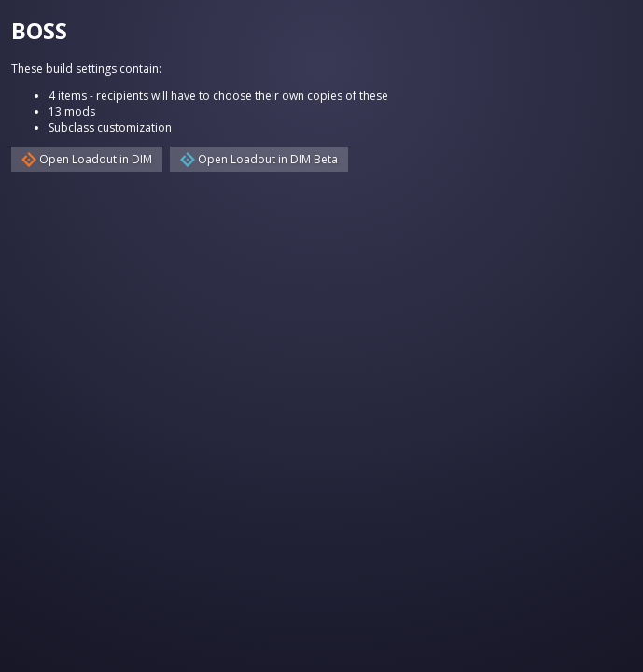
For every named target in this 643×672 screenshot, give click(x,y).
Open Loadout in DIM (87, 159)
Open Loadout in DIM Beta (259, 159)
